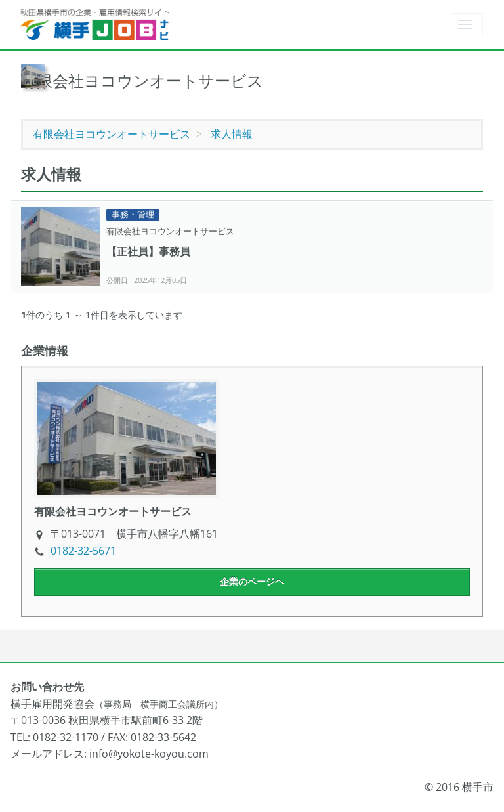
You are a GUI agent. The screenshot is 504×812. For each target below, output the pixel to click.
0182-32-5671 (83, 551)
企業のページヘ (252, 581)
